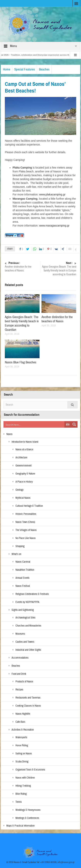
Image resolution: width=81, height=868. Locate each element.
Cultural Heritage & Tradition (29, 506)
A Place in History (24, 482)
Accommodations (20, 658)
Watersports (21, 737)
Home (7, 69)
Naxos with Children (25, 778)
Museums (20, 634)
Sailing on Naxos (24, 754)
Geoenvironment (23, 466)
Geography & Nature (25, 474)
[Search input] (34, 424)
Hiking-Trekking (23, 786)
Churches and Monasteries (28, 626)
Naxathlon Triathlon (25, 570)
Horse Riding (22, 746)
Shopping (20, 546)
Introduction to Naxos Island (25, 442)
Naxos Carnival (23, 562)
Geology (19, 490)
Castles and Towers (25, 642)
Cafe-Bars (20, 722)
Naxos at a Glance (24, 450)
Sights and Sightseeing (23, 610)
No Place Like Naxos (26, 538)
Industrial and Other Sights (28, 650)
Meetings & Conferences (27, 818)
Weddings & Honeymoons (28, 810)
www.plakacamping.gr (52, 194)
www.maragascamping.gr (54, 226)
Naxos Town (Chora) (25, 522)
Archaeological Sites (25, 618)
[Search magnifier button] (74, 424)
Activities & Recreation (23, 730)
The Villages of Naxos (26, 530)
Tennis (19, 802)
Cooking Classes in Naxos (28, 706)
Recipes (19, 690)
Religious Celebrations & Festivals (32, 594)
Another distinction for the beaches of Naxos (22, 267)
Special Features (25, 69)
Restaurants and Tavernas (28, 698)
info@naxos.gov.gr (66, 862)
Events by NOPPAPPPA (27, 602)
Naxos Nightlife (23, 714)
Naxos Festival (23, 586)
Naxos (9, 434)
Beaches (44, 69)
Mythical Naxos (23, 498)
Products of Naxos (24, 682)
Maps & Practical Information (20, 826)
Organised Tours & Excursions (30, 770)
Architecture (21, 458)
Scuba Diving (22, 762)
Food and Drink (19, 674)
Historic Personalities (26, 514)
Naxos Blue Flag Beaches (21, 362)
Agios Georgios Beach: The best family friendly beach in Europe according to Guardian (59, 269)
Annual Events (22, 578)
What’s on (16, 554)
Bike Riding (21, 794)
